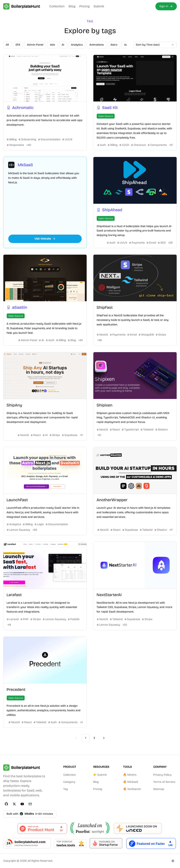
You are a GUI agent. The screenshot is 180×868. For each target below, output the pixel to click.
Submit (99, 6)
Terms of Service (164, 782)
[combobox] (155, 45)
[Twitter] (14, 804)
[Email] (30, 804)
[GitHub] (6, 804)
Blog (72, 6)
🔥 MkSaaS (131, 782)
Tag (66, 789)
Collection (57, 6)
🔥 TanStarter (132, 789)
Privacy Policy (162, 775)
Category (69, 782)
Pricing (84, 6)
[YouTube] (22, 804)
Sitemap (159, 789)
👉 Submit (100, 775)
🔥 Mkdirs (130, 775)
